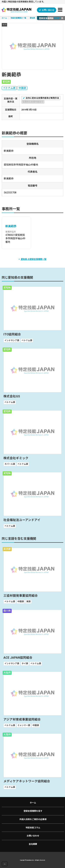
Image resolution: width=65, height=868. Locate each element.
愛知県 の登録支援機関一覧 (32, 259)
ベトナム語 (9, 88)
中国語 (22, 88)
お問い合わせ (47, 10)
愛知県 (32, 18)
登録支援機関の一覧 (18, 18)
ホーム (4, 18)
